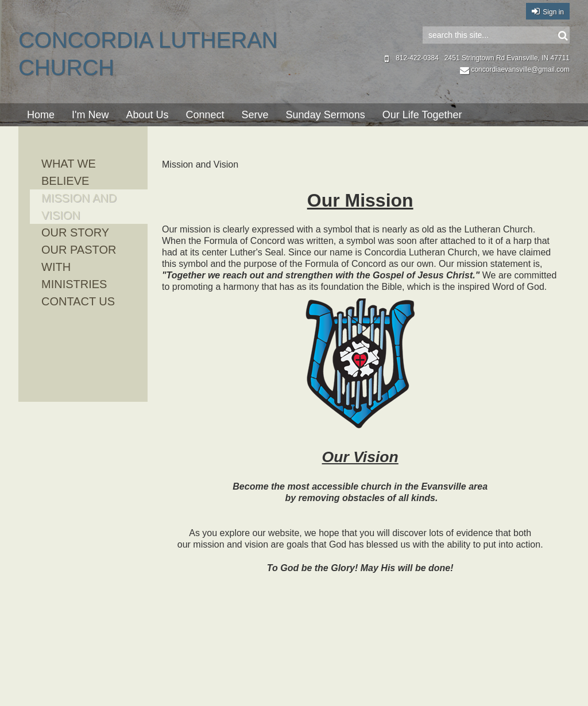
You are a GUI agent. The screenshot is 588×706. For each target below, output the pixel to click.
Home (41, 115)
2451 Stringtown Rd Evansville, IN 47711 (507, 58)
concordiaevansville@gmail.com (515, 69)
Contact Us (78, 301)
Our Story (75, 232)
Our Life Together (422, 115)
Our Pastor (79, 250)
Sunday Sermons (326, 115)
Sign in (553, 12)
